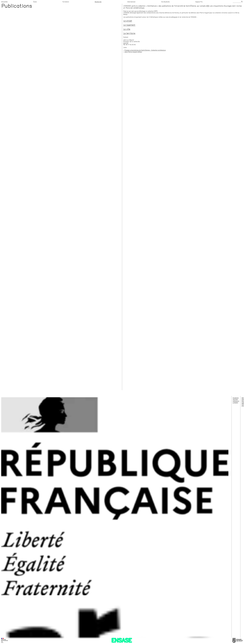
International (131, 2)
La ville (127, 29)
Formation (66, 2)
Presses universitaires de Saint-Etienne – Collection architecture (145, 50)
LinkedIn (235, 403)
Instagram (236, 401)
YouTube (235, 400)
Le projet (128, 21)
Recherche (98, 2)
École (35, 2)
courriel (126, 43)
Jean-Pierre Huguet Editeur (133, 52)
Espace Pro (199, 2)
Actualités (4, 2)
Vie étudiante (165, 2)
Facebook (236, 398)
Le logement (129, 25)
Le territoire (129, 34)
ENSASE (122, 641)
